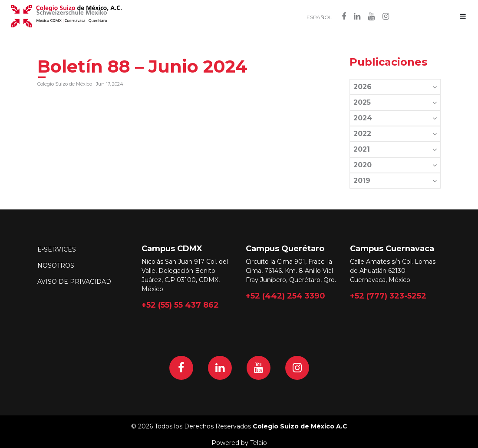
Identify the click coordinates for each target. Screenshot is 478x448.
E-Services (57, 249)
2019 (395, 181)
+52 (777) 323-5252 (388, 295)
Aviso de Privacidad (74, 282)
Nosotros (56, 265)
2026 (395, 87)
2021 (395, 149)
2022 (395, 134)
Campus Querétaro (285, 249)
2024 (395, 118)
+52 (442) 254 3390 (285, 295)
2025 (395, 102)
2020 (395, 165)
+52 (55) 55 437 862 (180, 305)
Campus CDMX (172, 249)
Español (319, 17)
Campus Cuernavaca (392, 249)
